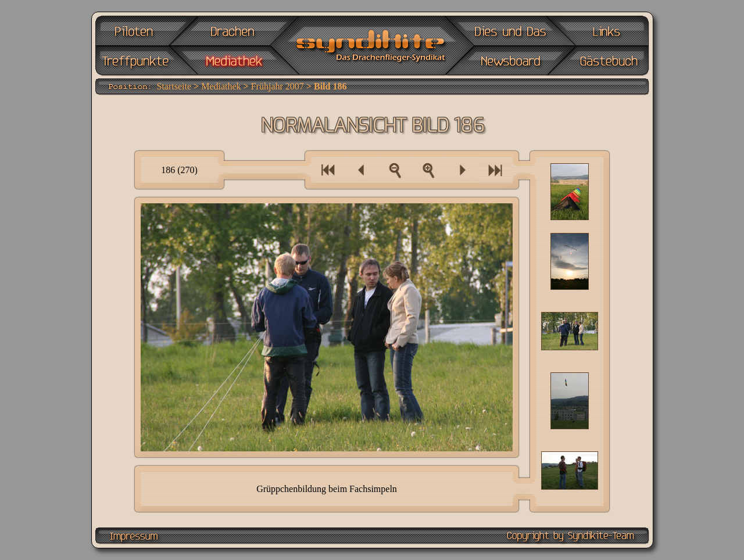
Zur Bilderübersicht (395, 170)
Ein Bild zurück (362, 170)
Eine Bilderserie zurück (328, 170)
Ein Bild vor (462, 170)
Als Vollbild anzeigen (428, 170)
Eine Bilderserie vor (496, 170)
